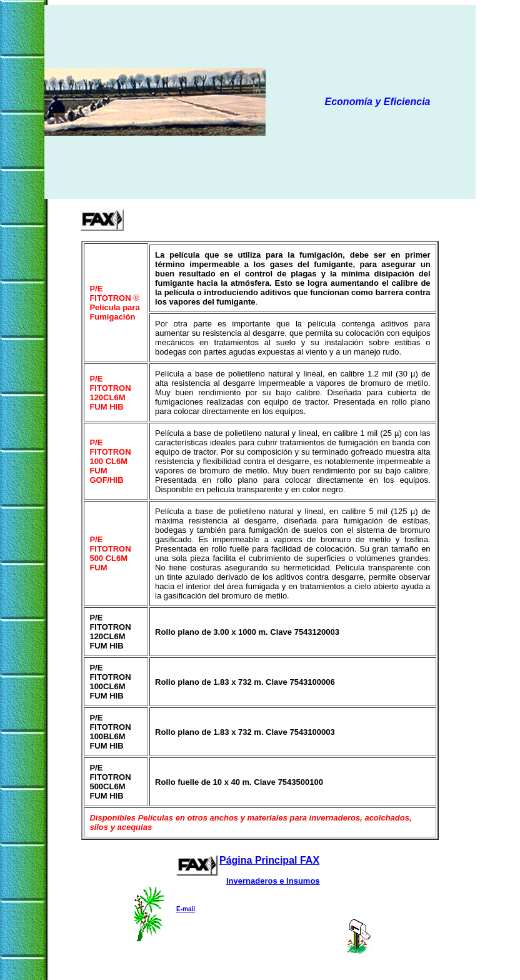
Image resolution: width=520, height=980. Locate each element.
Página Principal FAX (269, 860)
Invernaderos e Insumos (273, 881)
